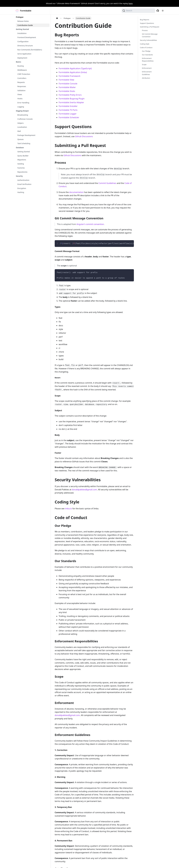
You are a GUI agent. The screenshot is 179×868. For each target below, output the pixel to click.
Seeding (21, 164)
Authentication (23, 180)
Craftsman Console (25, 119)
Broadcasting (23, 115)
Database (20, 148)
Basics (19, 62)
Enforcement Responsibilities (148, 60)
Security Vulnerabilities (148, 40)
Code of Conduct (146, 47)
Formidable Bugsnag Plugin (72, 99)
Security (19, 176)
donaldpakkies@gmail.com (84, 490)
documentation (76, 192)
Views (20, 94)
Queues (21, 139)
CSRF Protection (24, 74)
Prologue (20, 17)
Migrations (22, 160)
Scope (144, 64)
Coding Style (145, 44)
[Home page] (57, 18)
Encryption (22, 188)
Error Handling (23, 103)
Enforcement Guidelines (147, 73)
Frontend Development (27, 37)
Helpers (21, 123)
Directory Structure (25, 46)
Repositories (22, 172)
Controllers (22, 78)
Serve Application (24, 54)
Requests (21, 82)
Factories (21, 168)
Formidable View (66, 80)
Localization (22, 127)
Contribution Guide (25, 25)
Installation (22, 33)
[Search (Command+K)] (138, 11)
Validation (21, 91)
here (131, 3)
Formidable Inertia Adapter (71, 102)
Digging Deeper (22, 111)
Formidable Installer (68, 106)
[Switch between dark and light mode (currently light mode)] (163, 11)
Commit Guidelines (107, 183)
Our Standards (147, 55)
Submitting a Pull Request (150, 27)
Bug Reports (145, 20)
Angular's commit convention (90, 224)
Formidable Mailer (67, 87)
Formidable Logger (68, 114)
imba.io (68, 509)
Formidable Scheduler (69, 117)
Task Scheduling (24, 143)
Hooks (20, 99)
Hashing (21, 192)
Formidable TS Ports (68, 110)
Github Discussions (84, 136)
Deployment (22, 58)
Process (145, 30)
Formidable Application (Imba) (73, 72)
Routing (21, 66)
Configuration (23, 42)
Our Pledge (146, 51)
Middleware (22, 70)
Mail (19, 131)
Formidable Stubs (67, 91)
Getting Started (22, 29)
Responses (22, 86)
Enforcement (147, 68)
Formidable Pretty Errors (70, 95)
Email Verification (24, 184)
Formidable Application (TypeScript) (75, 68)
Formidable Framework (69, 76)
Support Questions (147, 23)
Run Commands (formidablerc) (30, 50)
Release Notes (23, 21)
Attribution (146, 78)
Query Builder (23, 156)
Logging (21, 107)
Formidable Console (68, 84)
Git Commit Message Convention (150, 35)
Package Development (26, 135)
